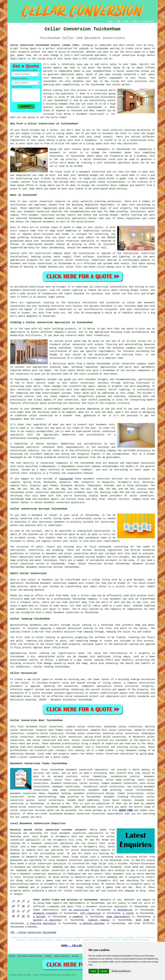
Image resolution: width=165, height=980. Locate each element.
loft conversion (90, 913)
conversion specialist (94, 770)
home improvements (118, 917)
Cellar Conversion (62, 956)
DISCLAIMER (148, 21)
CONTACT (136, 21)
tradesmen (53, 907)
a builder (40, 917)
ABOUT (127, 21)
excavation (71, 686)
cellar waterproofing (42, 797)
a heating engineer (92, 923)
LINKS (118, 21)
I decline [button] (104, 971)
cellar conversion (128, 71)
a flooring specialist (42, 923)
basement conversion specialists (81, 833)
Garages (75, 956)
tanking (50, 637)
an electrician (79, 910)
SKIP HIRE (142, 920)
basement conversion (77, 814)
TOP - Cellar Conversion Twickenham (33, 932)
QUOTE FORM (126, 810)
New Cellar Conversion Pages (30, 956)
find (20, 727)
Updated (48, 956)
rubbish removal (99, 920)
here (151, 754)
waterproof (75, 628)
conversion (99, 172)
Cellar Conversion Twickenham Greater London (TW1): (45, 45)
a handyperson (123, 910)
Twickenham (66, 479)
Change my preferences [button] (121, 971)
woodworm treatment (46, 913)
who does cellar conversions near (87, 867)
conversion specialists (72, 218)
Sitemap (12, 956)
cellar (54, 130)
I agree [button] (93, 971)
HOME (110, 21)
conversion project (35, 290)
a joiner (129, 913)
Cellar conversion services (90, 740)
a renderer (76, 917)
